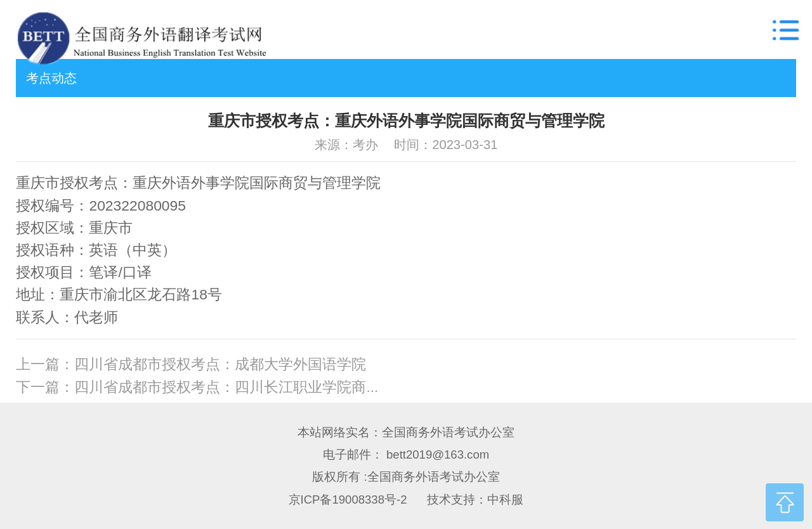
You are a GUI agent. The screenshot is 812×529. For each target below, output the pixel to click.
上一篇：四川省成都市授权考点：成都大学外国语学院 (191, 364)
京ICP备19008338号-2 (348, 500)
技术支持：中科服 (475, 500)
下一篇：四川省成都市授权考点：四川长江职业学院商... (197, 387)
